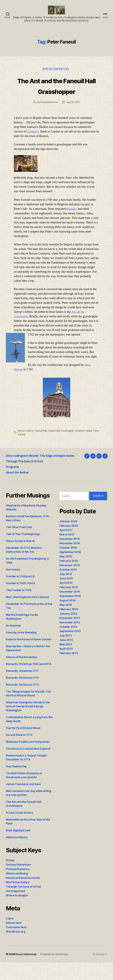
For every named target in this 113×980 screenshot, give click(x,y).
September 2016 (70, 570)
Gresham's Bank (85, 446)
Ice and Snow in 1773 (19, 752)
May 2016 (66, 574)
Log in (10, 936)
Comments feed (16, 945)
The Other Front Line (19, 545)
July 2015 (66, 592)
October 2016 (68, 565)
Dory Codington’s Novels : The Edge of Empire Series (49, 471)
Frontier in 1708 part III (20, 594)
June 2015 (66, 596)
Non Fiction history (56, 74)
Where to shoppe (17, 913)
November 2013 (70, 640)
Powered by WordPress (56, 972)
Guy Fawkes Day (16, 784)
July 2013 (66, 653)
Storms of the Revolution (22, 675)
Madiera (72, 224)
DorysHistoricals (49, 118)
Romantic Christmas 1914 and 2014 (28, 682)
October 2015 (68, 587)
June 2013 (66, 658)
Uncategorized (15, 909)
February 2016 (69, 579)
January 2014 (68, 631)
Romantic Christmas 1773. (23, 702)
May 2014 (66, 622)
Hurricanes (13, 587)
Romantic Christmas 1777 (22, 688)
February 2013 (69, 671)
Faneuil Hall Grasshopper (62, 446)
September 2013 (70, 649)
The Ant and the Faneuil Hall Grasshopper (56, 96)
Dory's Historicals (27, 972)
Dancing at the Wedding (21, 650)
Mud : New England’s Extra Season (27, 615)
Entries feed (14, 940)
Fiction (10, 878)
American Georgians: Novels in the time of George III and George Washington (28, 724)
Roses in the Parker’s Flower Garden (29, 657)
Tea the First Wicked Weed (23, 746)
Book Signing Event (18, 848)
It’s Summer (13, 643)
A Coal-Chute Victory (19, 830)
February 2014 (69, 627)
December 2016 (70, 557)
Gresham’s (34, 147)
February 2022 (69, 543)
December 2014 (70, 609)
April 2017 (66, 548)
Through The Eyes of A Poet (29, 476)
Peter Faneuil (25, 450)
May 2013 (66, 662)
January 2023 (68, 539)
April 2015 (66, 601)
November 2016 (70, 561)
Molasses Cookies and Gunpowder (28, 759)
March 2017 (67, 552)
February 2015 (69, 605)
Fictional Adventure (18, 882)
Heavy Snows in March (20, 558)
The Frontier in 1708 (19, 608)
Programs (14, 482)
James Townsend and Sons (23, 802)
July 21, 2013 (73, 118)
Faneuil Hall (41, 446)
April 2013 (66, 666)
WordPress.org (16, 949)
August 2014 (68, 618)
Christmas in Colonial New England (28, 766)
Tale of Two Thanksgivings (23, 552)
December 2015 (70, 583)
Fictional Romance (18, 887)
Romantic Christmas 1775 (22, 695)
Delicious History (17, 855)
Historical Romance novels (23, 895)
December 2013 (70, 636)
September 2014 (70, 614)
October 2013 (68, 644)
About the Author (20, 488)
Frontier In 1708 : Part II (20, 601)
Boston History (26, 446)
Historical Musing (17, 891)
